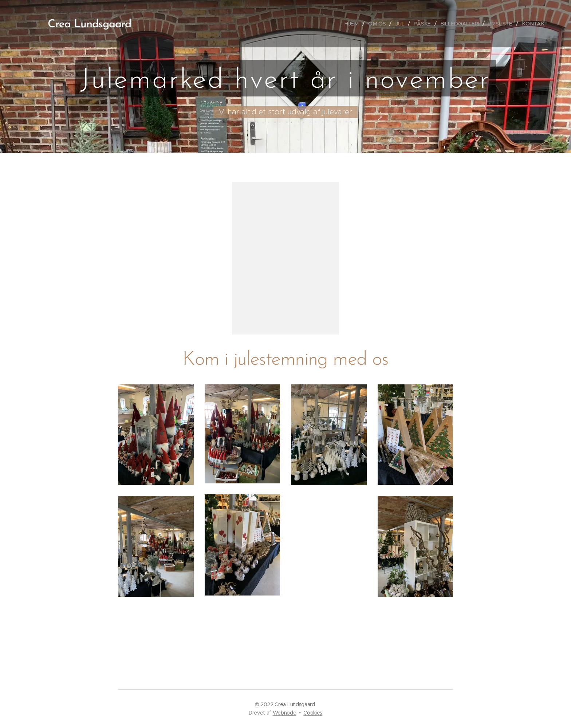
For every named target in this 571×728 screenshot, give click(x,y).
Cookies (313, 713)
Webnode (285, 713)
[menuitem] (355, 24)
